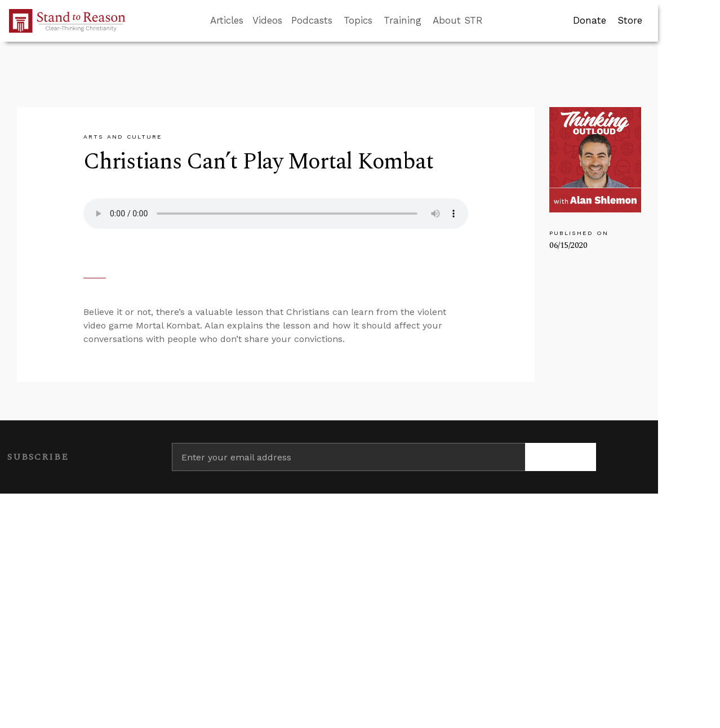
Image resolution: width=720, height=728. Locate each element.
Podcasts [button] (312, 20)
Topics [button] (358, 20)
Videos (267, 20)
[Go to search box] (493, 21)
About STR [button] (458, 20)
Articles (227, 20)
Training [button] (403, 20)
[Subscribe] (560, 457)
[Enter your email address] (348, 457)
